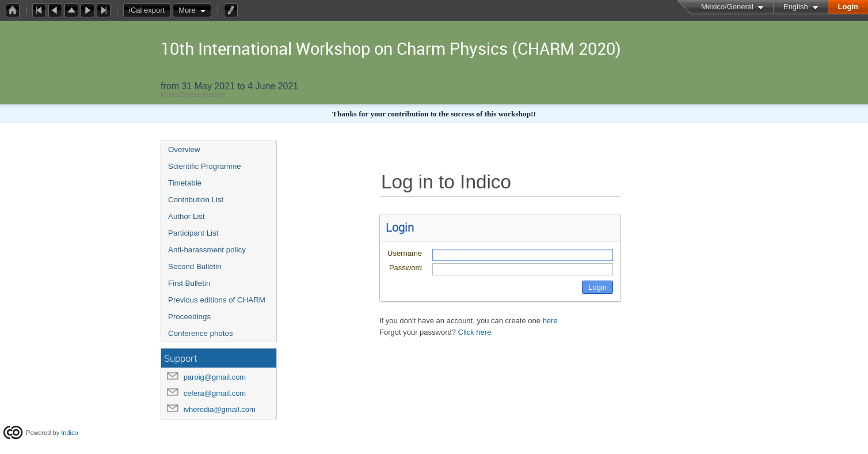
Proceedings (189, 317)
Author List (186, 216)
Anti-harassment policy (207, 250)
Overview (184, 150)
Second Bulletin (195, 266)
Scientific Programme (205, 166)
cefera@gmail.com (215, 393)
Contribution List (196, 200)
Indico (69, 433)
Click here (475, 332)
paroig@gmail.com (215, 377)
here (550, 321)
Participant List (193, 233)
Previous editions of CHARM (217, 300)
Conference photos (201, 333)
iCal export (150, 10)
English (796, 7)
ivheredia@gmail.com (220, 409)
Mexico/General (727, 7)
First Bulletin (189, 283)
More (187, 10)
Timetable (185, 183)
